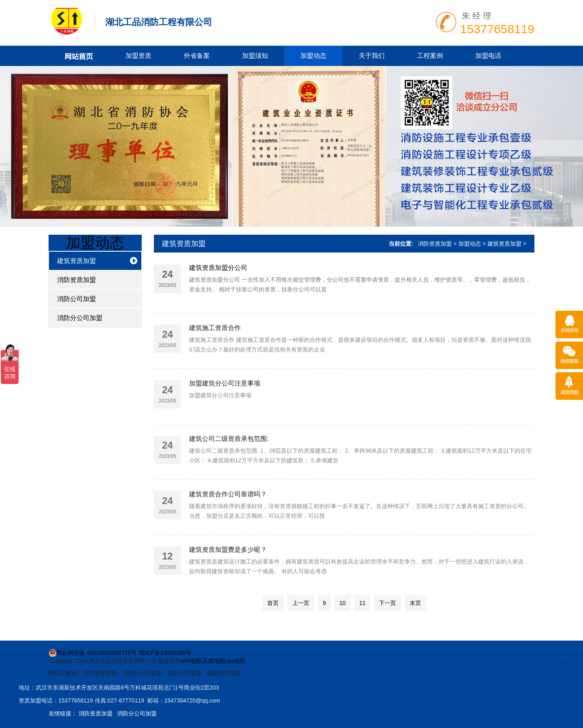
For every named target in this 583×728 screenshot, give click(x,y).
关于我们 (372, 56)
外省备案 (197, 56)
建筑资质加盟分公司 (218, 268)
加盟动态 (313, 56)
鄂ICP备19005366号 (165, 653)
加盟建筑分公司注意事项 (225, 409)
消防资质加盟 (77, 280)
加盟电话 (488, 56)
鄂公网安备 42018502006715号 (93, 653)
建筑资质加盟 (77, 261)
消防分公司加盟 (80, 318)
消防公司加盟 (77, 299)
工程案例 (430, 56)
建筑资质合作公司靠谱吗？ (228, 520)
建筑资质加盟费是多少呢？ (228, 576)
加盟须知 (255, 56)
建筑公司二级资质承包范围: (229, 465)
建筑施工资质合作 (215, 354)
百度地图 (214, 661)
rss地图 (236, 661)
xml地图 (191, 661)
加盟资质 (138, 56)
